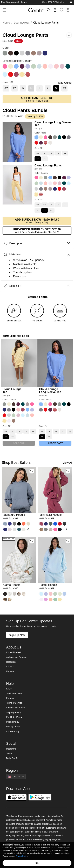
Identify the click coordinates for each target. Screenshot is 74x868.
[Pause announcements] (71, 2)
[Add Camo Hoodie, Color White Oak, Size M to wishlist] (32, 541)
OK (37, 863)
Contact (10, 667)
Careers (10, 671)
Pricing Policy (13, 722)
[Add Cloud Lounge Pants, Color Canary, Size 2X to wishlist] (69, 35)
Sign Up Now (17, 635)
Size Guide (65, 83)
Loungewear (22, 23)
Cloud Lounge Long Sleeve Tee (53, 124)
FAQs (9, 689)
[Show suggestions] (16, 777)
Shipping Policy (14, 712)
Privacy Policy (13, 727)
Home (6, 23)
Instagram (11, 749)
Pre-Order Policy (14, 717)
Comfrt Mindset (13, 652)
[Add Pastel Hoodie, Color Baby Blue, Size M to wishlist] (68, 541)
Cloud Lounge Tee (12, 390)
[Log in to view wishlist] (62, 10)
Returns (10, 698)
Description (37, 243)
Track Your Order (14, 694)
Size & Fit (37, 286)
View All (67, 463)
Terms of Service (14, 703)
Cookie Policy (13, 731)
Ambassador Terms (15, 708)
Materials (37, 254)
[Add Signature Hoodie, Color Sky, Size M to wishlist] (32, 471)
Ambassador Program (17, 657)
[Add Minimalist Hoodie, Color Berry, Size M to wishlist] (68, 471)
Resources (11, 662)
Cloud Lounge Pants (48, 165)
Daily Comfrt (12, 758)
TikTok (9, 754)
